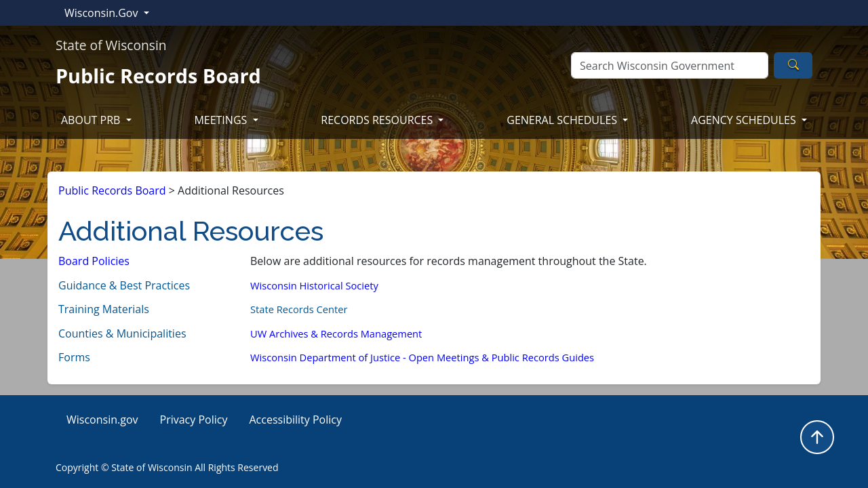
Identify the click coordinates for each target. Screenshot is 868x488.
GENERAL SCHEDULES (563, 120)
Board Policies (94, 261)
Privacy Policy (194, 420)
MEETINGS (222, 120)
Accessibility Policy (295, 420)
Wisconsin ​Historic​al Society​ (314, 285)
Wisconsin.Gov (103, 13)
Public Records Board (112, 190)
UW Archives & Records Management (336, 333)
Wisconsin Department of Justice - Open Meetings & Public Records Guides (422, 357)
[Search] (670, 65)
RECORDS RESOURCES (378, 120)
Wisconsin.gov (102, 420)
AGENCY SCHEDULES (745, 120)
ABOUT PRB (92, 120)
